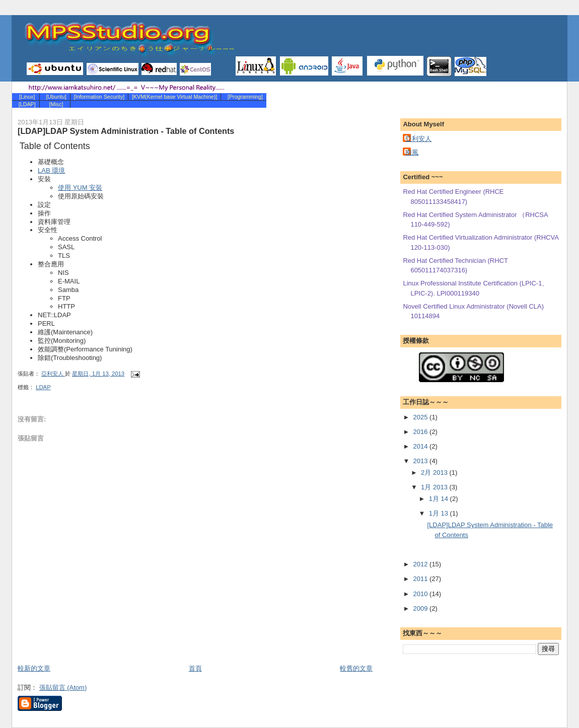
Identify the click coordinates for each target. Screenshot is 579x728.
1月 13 (440, 513)
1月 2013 (435, 487)
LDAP (43, 387)
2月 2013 (435, 472)
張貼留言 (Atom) (63, 687)
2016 (422, 432)
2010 (422, 594)
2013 (422, 461)
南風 (412, 152)
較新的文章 (34, 668)
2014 (422, 446)
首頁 (195, 668)
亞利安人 (418, 139)
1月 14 (440, 499)
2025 (422, 417)
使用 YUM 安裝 (80, 188)
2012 (422, 564)
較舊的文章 (356, 668)
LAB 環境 (51, 170)
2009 (422, 608)
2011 (422, 579)
